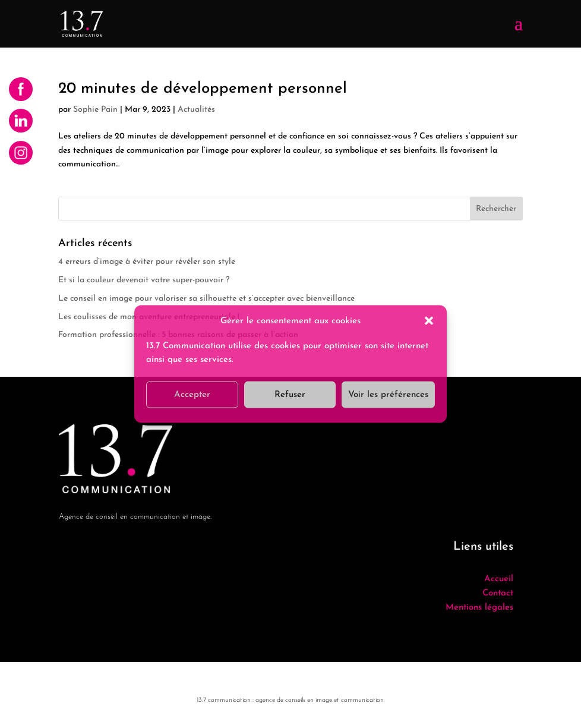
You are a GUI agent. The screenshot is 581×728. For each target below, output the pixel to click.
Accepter (192, 394)
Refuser (290, 394)
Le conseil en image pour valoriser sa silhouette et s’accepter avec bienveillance (206, 299)
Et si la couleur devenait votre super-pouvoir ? (144, 280)
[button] (429, 321)
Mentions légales (479, 608)
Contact (498, 593)
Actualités (196, 110)
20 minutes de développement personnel (203, 89)
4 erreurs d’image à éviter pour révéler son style (147, 262)
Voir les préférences (388, 394)
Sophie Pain (95, 110)
